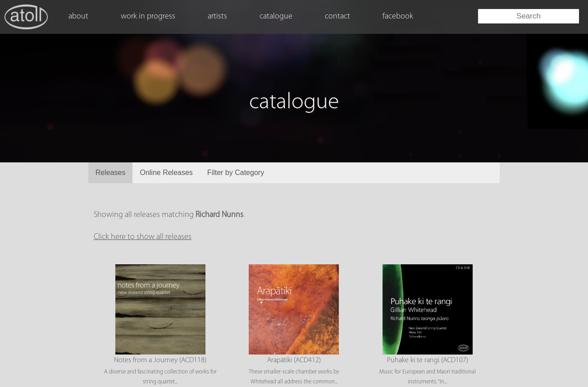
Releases (111, 173)
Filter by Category (236, 173)
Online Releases (166, 173)
